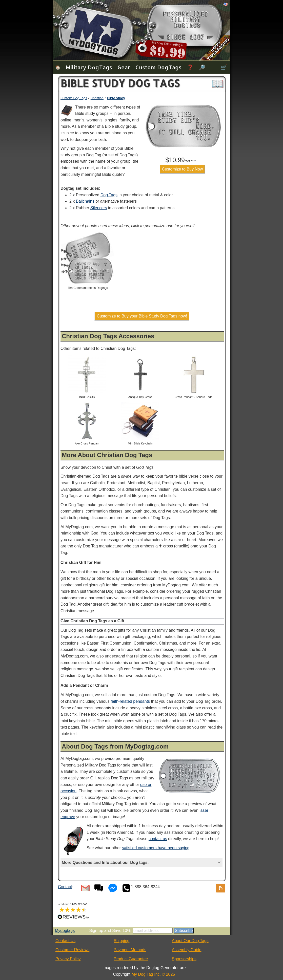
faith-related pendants (131, 701)
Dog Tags (109, 195)
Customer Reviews (72, 950)
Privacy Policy (68, 959)
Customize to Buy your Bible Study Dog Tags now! (142, 316)
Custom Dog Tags (158, 67)
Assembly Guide (187, 950)
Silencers (99, 208)
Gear (124, 67)
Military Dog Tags (89, 67)
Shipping (122, 941)
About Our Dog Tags (190, 941)
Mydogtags (65, 931)
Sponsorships (184, 959)
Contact (65, 887)
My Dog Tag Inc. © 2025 (153, 974)
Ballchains (85, 201)
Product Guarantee (131, 959)
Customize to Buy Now (183, 169)
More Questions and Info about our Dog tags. (105, 862)
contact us (158, 839)
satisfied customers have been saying (156, 848)
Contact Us (65, 941)
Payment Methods (130, 950)
